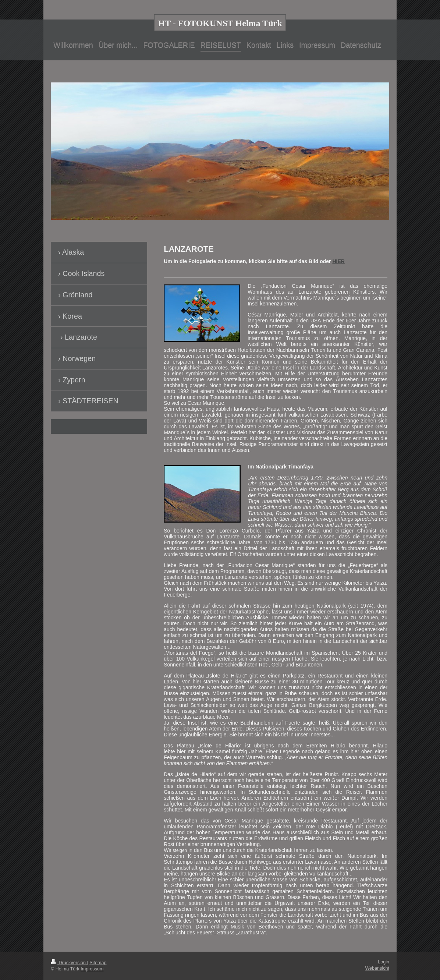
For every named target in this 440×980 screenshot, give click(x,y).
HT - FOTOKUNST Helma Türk (220, 23)
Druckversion (69, 963)
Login (384, 962)
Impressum (92, 969)
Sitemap (98, 963)
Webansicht (377, 968)
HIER (338, 261)
